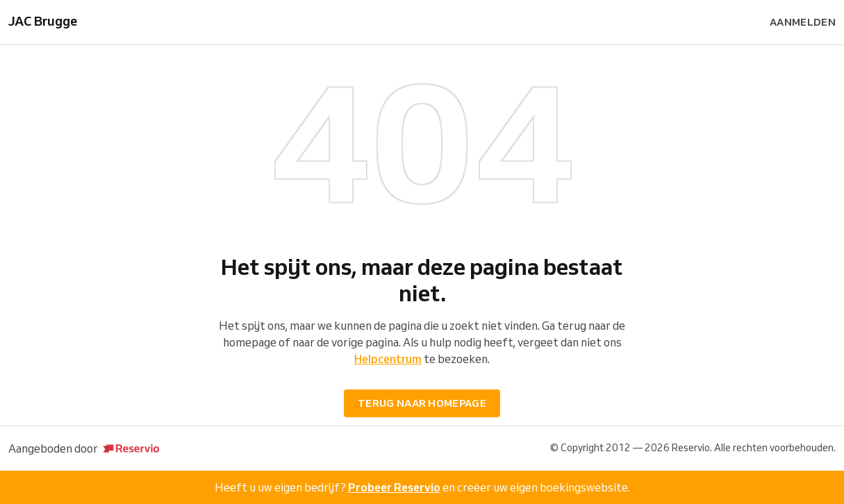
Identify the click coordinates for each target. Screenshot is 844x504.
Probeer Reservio (394, 487)
